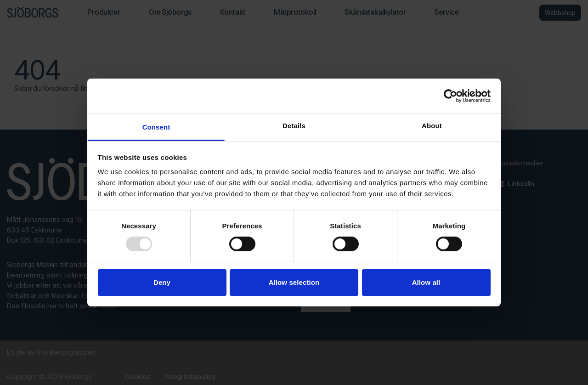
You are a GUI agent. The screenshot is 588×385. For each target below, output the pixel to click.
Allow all (426, 282)
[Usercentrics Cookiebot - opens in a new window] (450, 96)
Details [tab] (294, 126)
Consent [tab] (156, 127)
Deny (162, 282)
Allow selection (294, 282)
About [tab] (432, 126)
